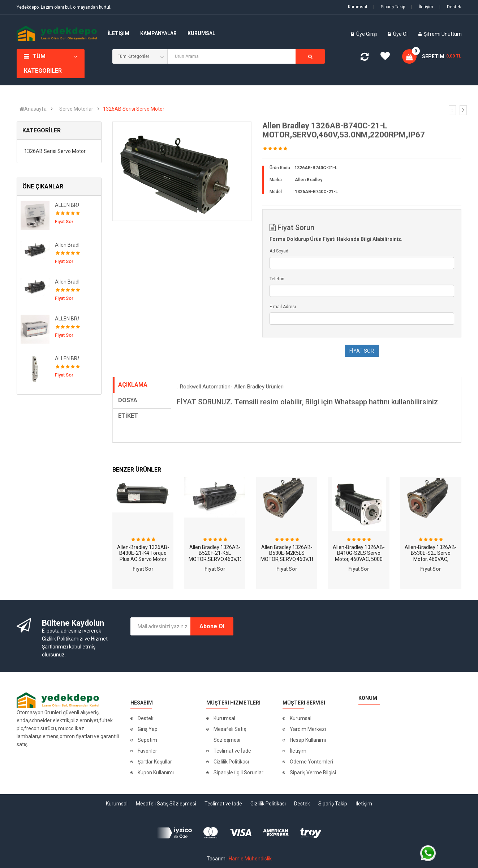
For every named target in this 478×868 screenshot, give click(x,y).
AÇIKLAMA (133, 385)
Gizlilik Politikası (231, 762)
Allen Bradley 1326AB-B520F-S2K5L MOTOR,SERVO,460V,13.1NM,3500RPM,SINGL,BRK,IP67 (67, 282)
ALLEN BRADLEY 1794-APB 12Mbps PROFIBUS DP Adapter (67, 205)
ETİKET (128, 416)
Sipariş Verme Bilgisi (313, 773)
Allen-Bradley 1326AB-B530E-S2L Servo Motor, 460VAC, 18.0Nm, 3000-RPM (431, 556)
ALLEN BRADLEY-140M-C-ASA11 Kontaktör (67, 358)
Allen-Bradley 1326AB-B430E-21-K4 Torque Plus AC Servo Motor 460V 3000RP (143, 556)
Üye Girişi (367, 34)
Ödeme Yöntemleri (311, 762)
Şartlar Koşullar (155, 762)
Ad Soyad (279, 251)
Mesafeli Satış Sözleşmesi (230, 735)
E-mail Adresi (283, 307)
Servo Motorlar (76, 109)
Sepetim (147, 740)
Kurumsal (358, 7)
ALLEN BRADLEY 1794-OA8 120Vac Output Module (67, 319)
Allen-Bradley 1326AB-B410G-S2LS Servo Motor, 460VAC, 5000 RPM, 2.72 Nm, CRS (359, 556)
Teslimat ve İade (232, 751)
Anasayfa (33, 109)
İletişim (422, 7)
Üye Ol (400, 34)
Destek (450, 7)
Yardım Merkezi (308, 729)
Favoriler (147, 751)
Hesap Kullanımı (308, 740)
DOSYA (128, 400)
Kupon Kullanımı (156, 773)
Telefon (277, 279)
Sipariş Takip (389, 7)
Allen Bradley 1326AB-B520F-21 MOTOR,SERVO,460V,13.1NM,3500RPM (67, 245)
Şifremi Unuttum (443, 34)
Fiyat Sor (143, 569)
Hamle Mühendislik (250, 859)
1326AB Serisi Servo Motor (134, 109)
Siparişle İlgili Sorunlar (238, 773)
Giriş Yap (148, 729)
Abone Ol (212, 626)
